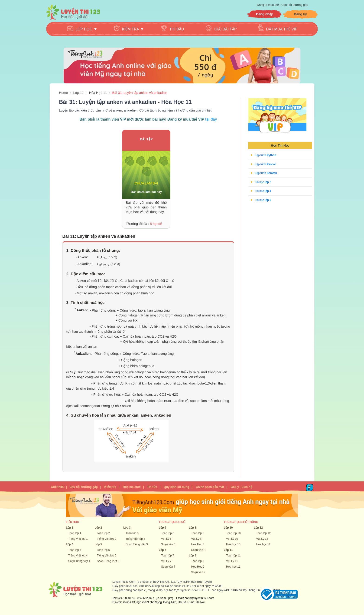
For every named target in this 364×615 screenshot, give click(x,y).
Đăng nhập (265, 14)
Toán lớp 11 (233, 556)
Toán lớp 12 (263, 533)
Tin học (263, 182)
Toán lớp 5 (104, 550)
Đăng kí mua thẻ (268, 5)
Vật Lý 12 (262, 539)
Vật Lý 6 (166, 539)
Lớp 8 (193, 528)
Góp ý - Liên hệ (241, 487)
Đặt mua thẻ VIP (282, 29)
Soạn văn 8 (198, 550)
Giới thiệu (58, 487)
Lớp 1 (70, 528)
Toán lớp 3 (132, 533)
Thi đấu (177, 29)
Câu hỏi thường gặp (295, 5)
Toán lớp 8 (198, 533)
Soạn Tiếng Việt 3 (137, 544)
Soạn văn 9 (198, 572)
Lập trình (266, 155)
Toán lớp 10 (233, 533)
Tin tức (152, 487)
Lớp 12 (258, 528)
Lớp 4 (70, 544)
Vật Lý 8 (196, 539)
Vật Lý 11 (232, 561)
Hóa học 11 (233, 567)
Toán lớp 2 (104, 533)
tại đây (211, 119)
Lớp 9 (193, 556)
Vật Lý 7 (166, 561)
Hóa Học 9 (198, 567)
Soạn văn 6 (168, 544)
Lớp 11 (78, 93)
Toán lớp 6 (168, 533)
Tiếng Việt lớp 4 (78, 556)
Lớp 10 (228, 528)
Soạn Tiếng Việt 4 (79, 561)
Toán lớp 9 (198, 561)
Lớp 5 (98, 544)
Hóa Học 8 (198, 544)
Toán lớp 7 (168, 556)
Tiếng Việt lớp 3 (135, 539)
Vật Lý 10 (232, 539)
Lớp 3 (127, 528)
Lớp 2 (98, 528)
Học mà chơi (132, 487)
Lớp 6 (162, 528)
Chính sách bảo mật (210, 487)
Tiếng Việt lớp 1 (78, 539)
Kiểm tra (110, 487)
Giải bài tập (225, 29)
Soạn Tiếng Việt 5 (108, 561)
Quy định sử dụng (176, 487)
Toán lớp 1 (75, 533)
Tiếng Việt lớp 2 (107, 539)
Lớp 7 (162, 550)
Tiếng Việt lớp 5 (107, 556)
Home (63, 93)
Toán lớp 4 (75, 550)
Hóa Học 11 (98, 93)
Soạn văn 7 (168, 567)
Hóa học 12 (263, 544)
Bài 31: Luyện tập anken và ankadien (140, 93)
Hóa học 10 (233, 544)
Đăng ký (300, 14)
